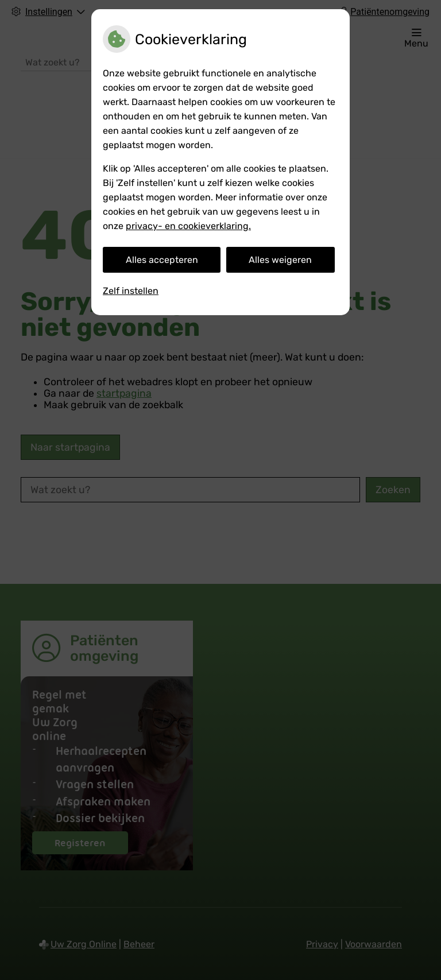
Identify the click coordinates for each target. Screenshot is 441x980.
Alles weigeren (280, 260)
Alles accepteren (162, 260)
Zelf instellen (131, 291)
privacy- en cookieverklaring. (188, 226)
